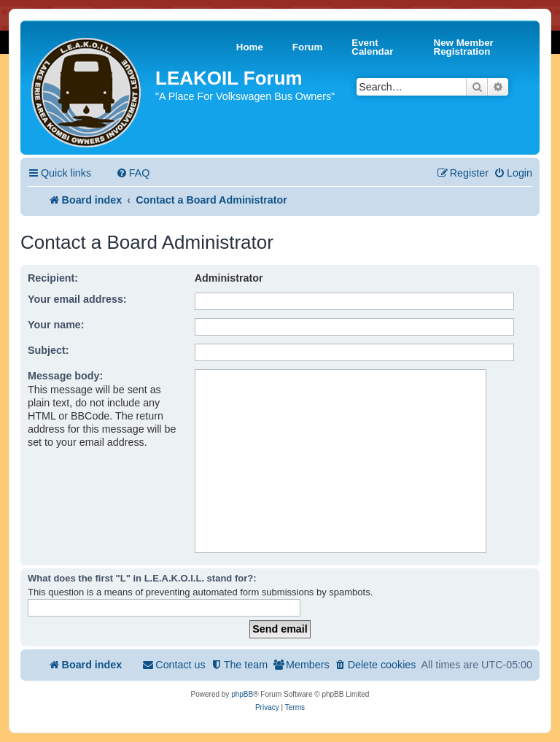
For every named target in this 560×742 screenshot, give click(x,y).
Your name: (56, 325)
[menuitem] (133, 173)
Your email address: (77, 299)
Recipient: (53, 278)
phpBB (242, 694)
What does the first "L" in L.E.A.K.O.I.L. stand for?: (142, 578)
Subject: (48, 350)
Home (250, 47)
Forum (307, 47)
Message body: (65, 376)
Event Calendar (372, 47)
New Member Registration (464, 47)
